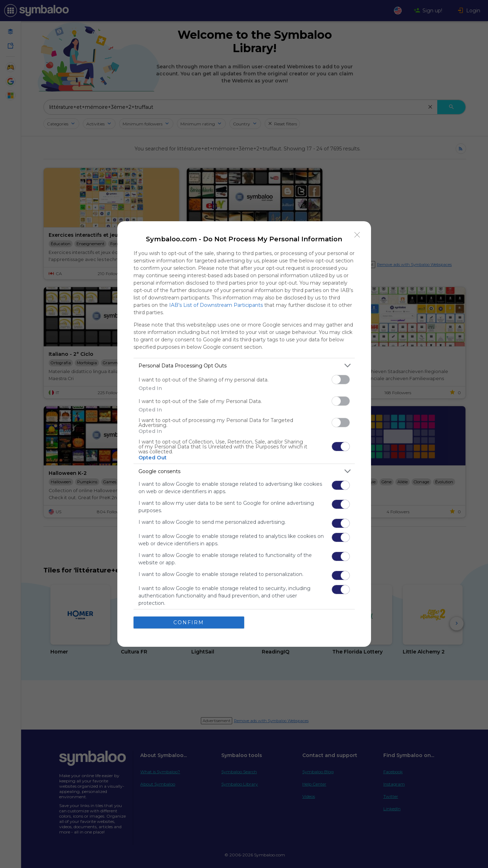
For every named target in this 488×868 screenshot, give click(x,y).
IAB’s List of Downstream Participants (216, 305)
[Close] (357, 235)
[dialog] (244, 434)
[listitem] (244, 365)
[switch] (341, 380)
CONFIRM (189, 622)
